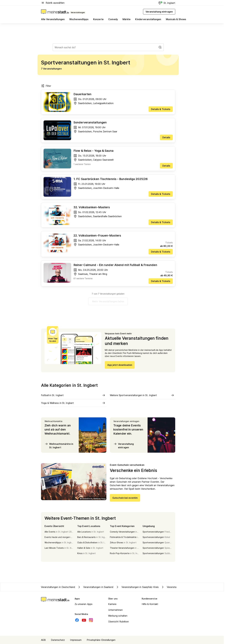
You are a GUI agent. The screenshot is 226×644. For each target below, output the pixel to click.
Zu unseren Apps (84, 604)
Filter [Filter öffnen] (46, 86)
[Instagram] (91, 620)
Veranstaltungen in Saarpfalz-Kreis (137, 587)
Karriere (112, 604)
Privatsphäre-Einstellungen (101, 640)
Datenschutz (58, 640)
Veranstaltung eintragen (124, 446)
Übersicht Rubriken (118, 622)
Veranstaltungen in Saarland (95, 587)
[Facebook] (77, 620)
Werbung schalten (118, 616)
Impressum (76, 640)
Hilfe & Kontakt (150, 604)
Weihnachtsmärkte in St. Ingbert (59, 446)
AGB (43, 640)
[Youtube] (84, 620)
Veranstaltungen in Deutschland (58, 587)
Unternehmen (115, 610)
